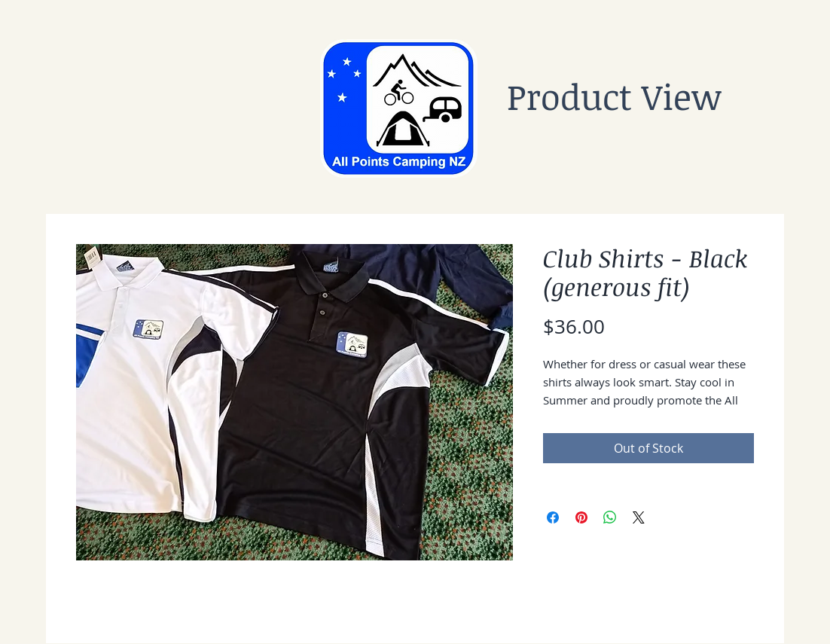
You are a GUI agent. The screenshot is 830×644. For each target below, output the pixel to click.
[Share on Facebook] (553, 517)
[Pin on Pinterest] (581, 517)
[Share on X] (639, 517)
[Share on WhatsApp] (610, 517)
